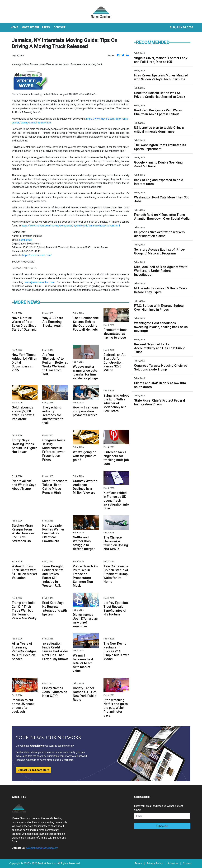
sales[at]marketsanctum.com (42, 848)
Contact (187, 863)
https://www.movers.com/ (37, 255)
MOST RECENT (31, 27)
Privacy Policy (155, 863)
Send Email (25, 240)
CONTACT (59, 27)
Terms (138, 863)
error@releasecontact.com (40, 282)
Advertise (173, 863)
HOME (14, 27)
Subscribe (162, 826)
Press (46, 27)
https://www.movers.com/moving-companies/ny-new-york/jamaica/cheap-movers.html (71, 226)
